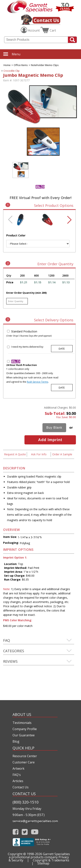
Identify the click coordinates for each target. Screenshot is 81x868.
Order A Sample (62, 454)
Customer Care (24, 762)
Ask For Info (39, 454)
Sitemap (43, 863)
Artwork (18, 768)
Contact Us (46, 20)
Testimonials (22, 723)
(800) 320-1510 (26, 802)
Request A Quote (15, 454)
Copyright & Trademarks (51, 860)
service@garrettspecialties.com (35, 821)
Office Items (21, 65)
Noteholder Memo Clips (45, 65)
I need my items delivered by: (27, 347)
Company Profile (25, 729)
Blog (16, 741)
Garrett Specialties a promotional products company (39, 856)
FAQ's (17, 775)
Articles (18, 781)
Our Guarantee (24, 735)
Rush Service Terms (37, 382)
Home (7, 65)
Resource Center (25, 756)
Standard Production (24, 331)
